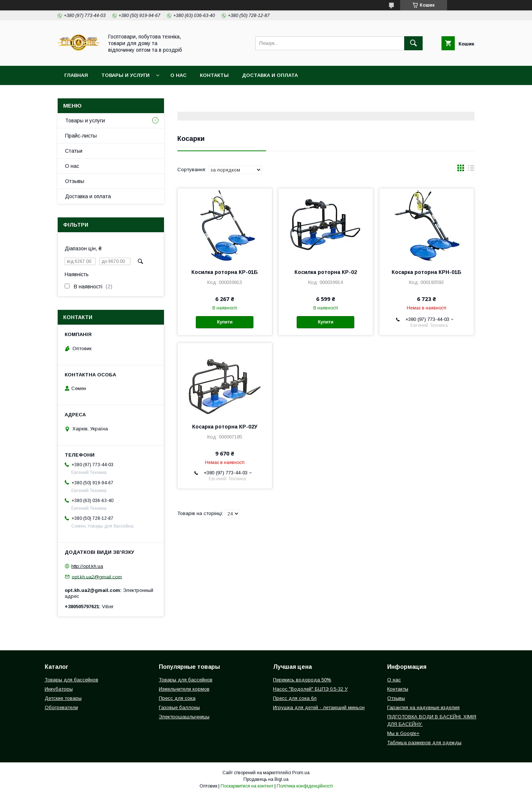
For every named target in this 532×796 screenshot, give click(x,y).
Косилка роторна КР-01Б (225, 272)
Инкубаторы (59, 689)
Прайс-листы (81, 136)
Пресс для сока (177, 698)
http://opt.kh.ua (87, 566)
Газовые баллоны (179, 707)
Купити (225, 322)
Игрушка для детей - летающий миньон (319, 707)
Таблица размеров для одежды (424, 743)
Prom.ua (301, 773)
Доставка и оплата (270, 75)
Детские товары (63, 698)
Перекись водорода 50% (302, 680)
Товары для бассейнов (71, 680)
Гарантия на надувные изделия (423, 707)
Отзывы (75, 181)
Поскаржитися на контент (247, 786)
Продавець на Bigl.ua (266, 779)
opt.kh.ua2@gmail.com (97, 577)
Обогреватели (61, 707)
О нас (178, 75)
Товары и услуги (125, 75)
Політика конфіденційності (305, 786)
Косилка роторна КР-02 (326, 272)
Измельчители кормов (184, 689)
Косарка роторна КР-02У (225, 427)
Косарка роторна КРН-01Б (427, 272)
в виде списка (471, 170)
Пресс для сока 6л (295, 698)
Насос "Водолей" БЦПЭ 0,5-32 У (310, 689)
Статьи (74, 151)
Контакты (214, 75)
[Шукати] (413, 43)
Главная (76, 75)
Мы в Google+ (403, 733)
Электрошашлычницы (184, 717)
